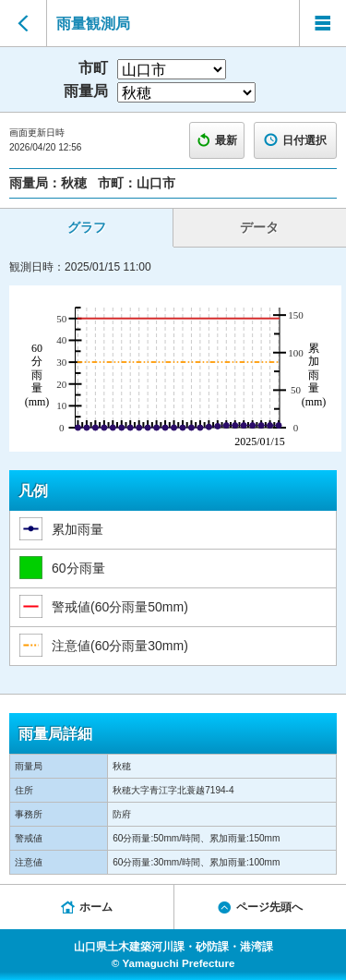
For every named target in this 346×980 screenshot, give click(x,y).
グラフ (87, 227)
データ (259, 227)
